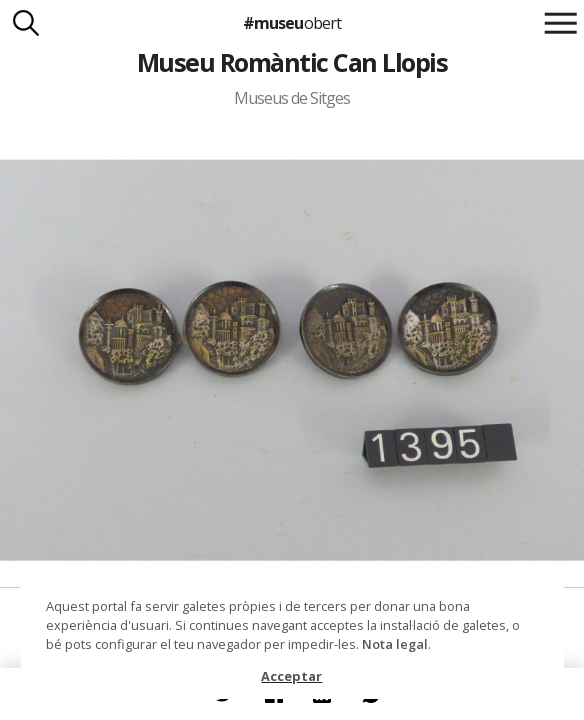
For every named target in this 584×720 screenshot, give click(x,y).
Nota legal (395, 644)
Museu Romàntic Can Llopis (292, 62)
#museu (291, 23)
